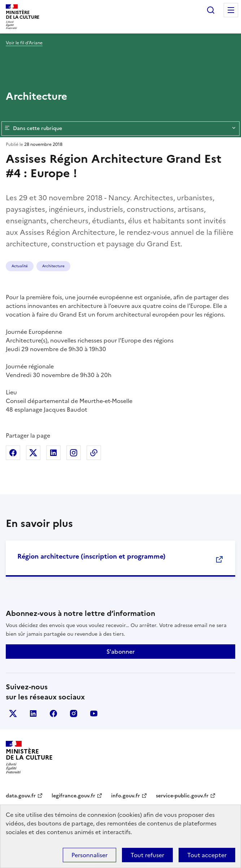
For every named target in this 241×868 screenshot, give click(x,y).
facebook (53, 713)
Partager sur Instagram (74, 453)
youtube (94, 713)
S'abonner (120, 652)
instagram (74, 713)
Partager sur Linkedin (53, 453)
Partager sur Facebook (13, 453)
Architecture (53, 266)
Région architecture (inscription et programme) (91, 556)
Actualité (20, 266)
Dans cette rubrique (120, 129)
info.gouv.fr (126, 796)
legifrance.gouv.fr (73, 796)
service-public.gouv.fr (182, 796)
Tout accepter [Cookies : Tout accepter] (207, 855)
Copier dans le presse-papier (94, 453)
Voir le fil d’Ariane (24, 43)
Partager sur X (33, 453)
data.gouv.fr (21, 796)
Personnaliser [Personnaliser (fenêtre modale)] (89, 855)
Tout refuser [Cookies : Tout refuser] (147, 855)
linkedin (33, 713)
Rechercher (211, 10)
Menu (231, 10)
